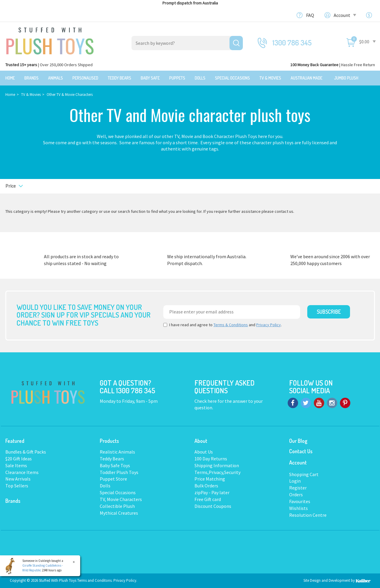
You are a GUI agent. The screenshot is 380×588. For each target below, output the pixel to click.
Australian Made (307, 78)
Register (298, 488)
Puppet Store (113, 479)
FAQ (310, 15)
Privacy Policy (269, 325)
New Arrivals (18, 479)
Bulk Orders (206, 486)
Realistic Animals (117, 452)
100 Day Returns (211, 459)
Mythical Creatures (119, 513)
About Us (204, 452)
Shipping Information (217, 465)
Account (345, 15)
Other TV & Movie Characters (70, 95)
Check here (206, 401)
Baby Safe (150, 78)
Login (295, 481)
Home (10, 78)
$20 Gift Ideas (19, 459)
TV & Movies (270, 78)
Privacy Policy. (125, 580)
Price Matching (210, 479)
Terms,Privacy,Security (217, 472)
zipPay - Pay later (212, 492)
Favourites (300, 501)
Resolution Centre (308, 515)
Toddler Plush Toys (119, 472)
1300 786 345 (292, 43)
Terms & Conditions (231, 325)
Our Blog (298, 441)
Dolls (200, 78)
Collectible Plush (117, 506)
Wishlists (299, 508)
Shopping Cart (304, 474)
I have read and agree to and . (223, 325)
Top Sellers (17, 486)
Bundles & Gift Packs (26, 452)
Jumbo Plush (346, 78)
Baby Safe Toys (115, 465)
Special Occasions (232, 78)
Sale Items (16, 465)
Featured (15, 441)
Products (109, 441)
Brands (31, 78)
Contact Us (301, 451)
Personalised (85, 78)
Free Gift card (208, 499)
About (201, 441)
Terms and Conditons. (95, 580)
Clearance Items (22, 472)
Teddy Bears (119, 78)
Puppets (177, 78)
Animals (56, 78)
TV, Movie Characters (121, 499)
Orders (296, 495)
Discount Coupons (213, 506)
